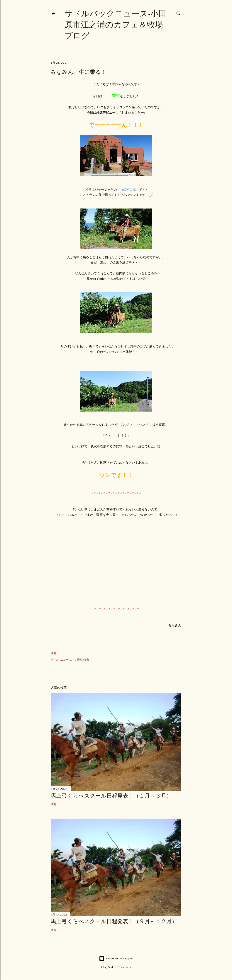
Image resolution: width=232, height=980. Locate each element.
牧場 (86, 660)
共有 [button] (53, 653)
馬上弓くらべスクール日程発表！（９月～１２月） (114, 921)
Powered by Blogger (116, 958)
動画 (79, 660)
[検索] (179, 13)
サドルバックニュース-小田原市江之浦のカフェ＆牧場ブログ (115, 25)
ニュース (66, 660)
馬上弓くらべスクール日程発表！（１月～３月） (111, 796)
